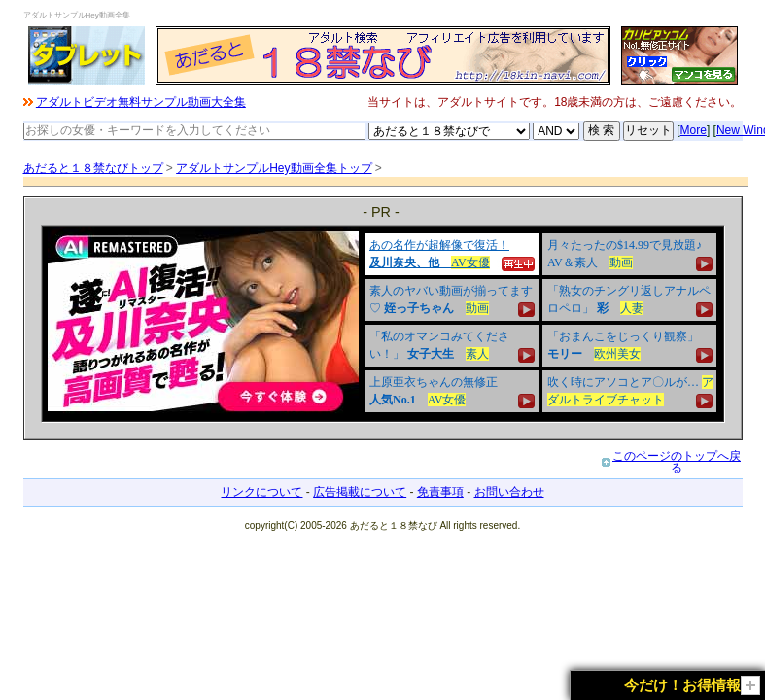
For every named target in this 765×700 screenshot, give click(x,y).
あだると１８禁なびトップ (93, 168)
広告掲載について (360, 492)
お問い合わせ (509, 492)
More (694, 130)
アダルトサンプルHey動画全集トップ (274, 168)
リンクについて (261, 492)
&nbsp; (383, 324)
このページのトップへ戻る (677, 462)
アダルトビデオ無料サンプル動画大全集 (141, 102)
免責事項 (440, 492)
